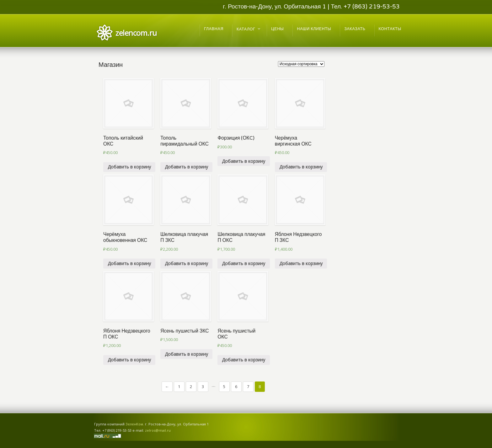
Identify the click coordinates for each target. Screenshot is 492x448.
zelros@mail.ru (158, 430)
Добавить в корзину (129, 167)
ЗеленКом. (135, 424)
